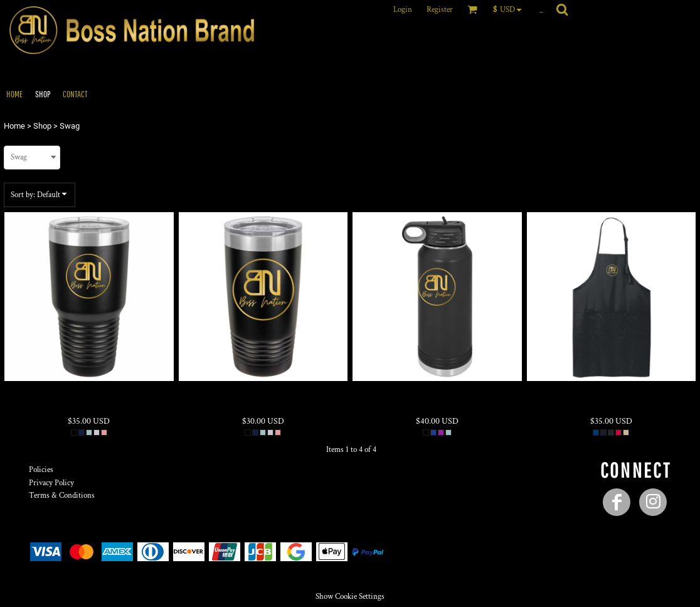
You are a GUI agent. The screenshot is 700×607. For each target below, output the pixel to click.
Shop (42, 126)
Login (403, 10)
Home (14, 126)
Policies (41, 470)
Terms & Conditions (62, 496)
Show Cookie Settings (350, 597)
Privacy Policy (51, 483)
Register (440, 10)
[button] (510, 9)
